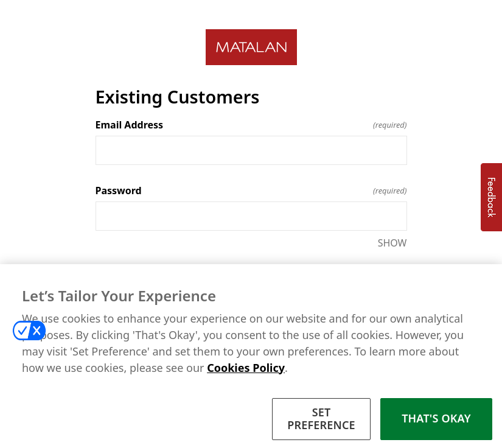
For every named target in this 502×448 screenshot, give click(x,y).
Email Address (251, 125)
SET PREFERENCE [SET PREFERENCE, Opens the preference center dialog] (321, 425)
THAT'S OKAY (436, 425)
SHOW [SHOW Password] (392, 243)
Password (251, 191)
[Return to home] (251, 47)
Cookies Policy (246, 374)
